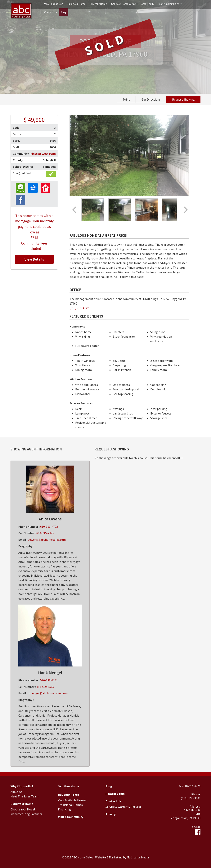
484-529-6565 (45, 687)
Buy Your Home (98, 4)
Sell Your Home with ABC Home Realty (133, 4)
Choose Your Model (23, 809)
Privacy (111, 814)
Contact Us (51, 12)
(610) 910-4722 (79, 308)
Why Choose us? (54, 4)
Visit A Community (169, 4)
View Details (34, 259)
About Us (16, 792)
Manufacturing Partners (26, 814)
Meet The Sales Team (25, 796)
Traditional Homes (70, 805)
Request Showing (183, 99)
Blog (64, 12)
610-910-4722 (49, 527)
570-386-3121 (49, 680)
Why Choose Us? (22, 786)
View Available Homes (72, 800)
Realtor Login (115, 794)
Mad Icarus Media (138, 857)
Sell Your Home (69, 786)
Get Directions (151, 99)
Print (126, 99)
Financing (64, 809)
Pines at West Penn (43, 154)
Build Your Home (76, 4)
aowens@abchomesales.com (47, 540)
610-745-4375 (45, 533)
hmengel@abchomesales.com (48, 693)
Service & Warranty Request (123, 807)
